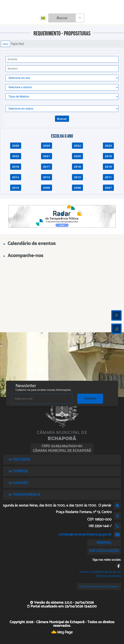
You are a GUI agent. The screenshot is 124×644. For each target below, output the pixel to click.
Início (5, 44)
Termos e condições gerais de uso (100, 572)
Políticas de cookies (109, 576)
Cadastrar (90, 398)
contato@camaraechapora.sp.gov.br (85, 534)
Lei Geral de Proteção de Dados (99, 586)
